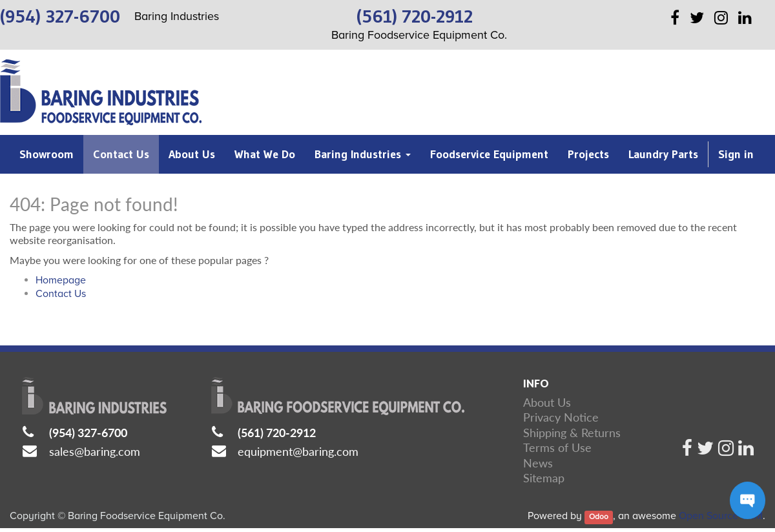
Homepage (61, 280)
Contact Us (61, 294)
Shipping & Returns (572, 433)
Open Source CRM (721, 516)
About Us (547, 402)
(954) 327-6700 (88, 433)
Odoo (599, 517)
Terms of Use (557, 447)
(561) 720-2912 (277, 433)
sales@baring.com (95, 451)
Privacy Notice (561, 417)
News (538, 463)
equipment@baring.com (298, 451)
